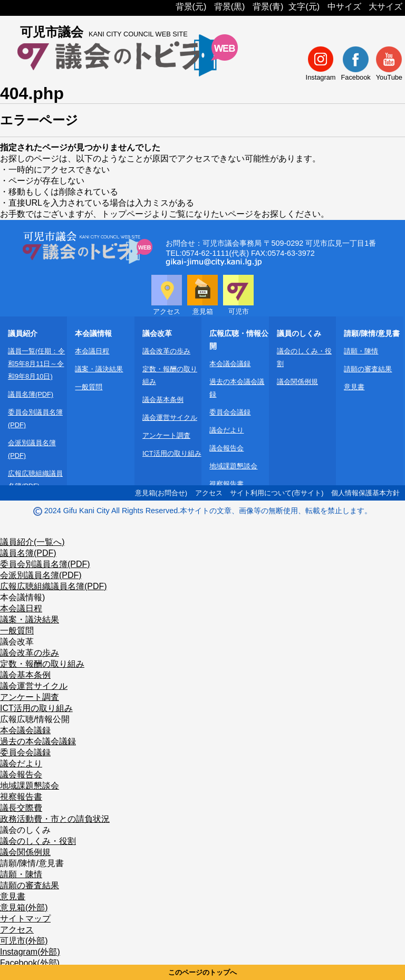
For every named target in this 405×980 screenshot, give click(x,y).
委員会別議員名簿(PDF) (45, 564)
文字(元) (304, 7)
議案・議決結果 (99, 369)
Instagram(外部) (30, 952)
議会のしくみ (25, 830)
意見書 (354, 387)
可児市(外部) (24, 941)
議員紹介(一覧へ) (32, 542)
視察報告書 (226, 484)
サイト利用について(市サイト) (277, 493)
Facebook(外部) (30, 963)
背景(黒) (230, 7)
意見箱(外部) (24, 907)
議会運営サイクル (170, 417)
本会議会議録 (230, 364)
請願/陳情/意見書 (32, 863)
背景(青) (268, 7)
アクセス (209, 493)
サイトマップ (25, 919)
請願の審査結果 (368, 369)
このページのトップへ (202, 972)
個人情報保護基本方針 (365, 493)
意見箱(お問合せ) (161, 493)
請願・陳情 (361, 351)
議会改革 (17, 642)
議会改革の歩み (166, 351)
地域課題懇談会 (233, 466)
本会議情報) (22, 597)
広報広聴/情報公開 (35, 719)
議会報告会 (226, 448)
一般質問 (89, 387)
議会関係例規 (297, 382)
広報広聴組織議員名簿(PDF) (54, 586)
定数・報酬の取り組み (42, 664)
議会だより (226, 430)
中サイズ (344, 7)
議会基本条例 (163, 400)
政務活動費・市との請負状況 (55, 819)
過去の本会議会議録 (38, 741)
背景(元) (191, 7)
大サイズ (385, 7)
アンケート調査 (166, 435)
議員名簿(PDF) (31, 394)
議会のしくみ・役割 (38, 841)
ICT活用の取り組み (172, 453)
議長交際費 (21, 808)
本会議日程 (92, 351)
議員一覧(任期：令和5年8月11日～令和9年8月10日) (36, 364)
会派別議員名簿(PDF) (41, 575)
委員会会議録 (230, 412)
